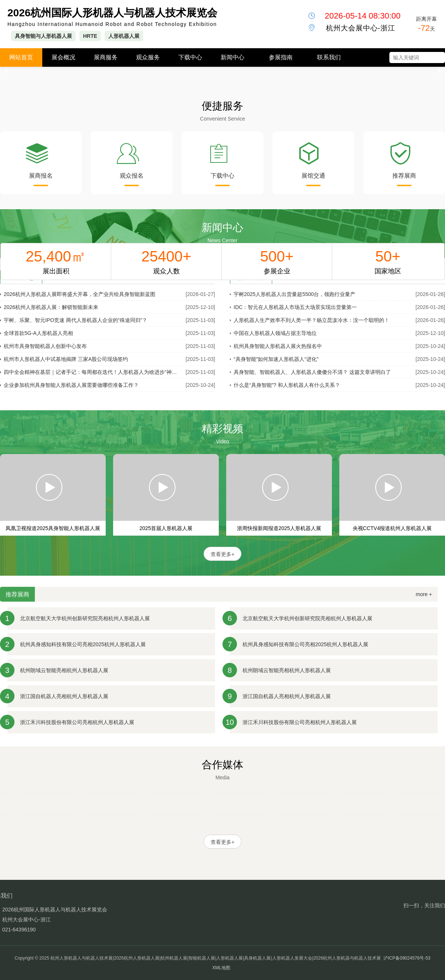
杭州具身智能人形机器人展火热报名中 (278, 346)
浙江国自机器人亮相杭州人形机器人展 (64, 696)
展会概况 (63, 57)
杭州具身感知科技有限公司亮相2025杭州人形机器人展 (83, 644)
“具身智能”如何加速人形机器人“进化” (276, 359)
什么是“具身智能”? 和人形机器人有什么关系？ (287, 385)
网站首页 (21, 57)
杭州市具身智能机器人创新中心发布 (45, 346)
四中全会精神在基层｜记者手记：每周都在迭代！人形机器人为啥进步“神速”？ (93, 372)
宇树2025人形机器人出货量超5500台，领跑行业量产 (294, 294)
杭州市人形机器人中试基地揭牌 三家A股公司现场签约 (66, 359)
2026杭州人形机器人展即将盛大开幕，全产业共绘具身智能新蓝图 (80, 294)
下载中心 (190, 57)
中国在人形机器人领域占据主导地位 (275, 333)
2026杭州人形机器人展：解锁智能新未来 (51, 307)
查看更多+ (222, 554)
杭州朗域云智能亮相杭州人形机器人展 (64, 670)
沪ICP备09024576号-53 (407, 958)
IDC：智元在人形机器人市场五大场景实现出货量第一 (295, 307)
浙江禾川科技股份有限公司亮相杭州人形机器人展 (77, 722)
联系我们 (329, 57)
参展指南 (281, 57)
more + (424, 594)
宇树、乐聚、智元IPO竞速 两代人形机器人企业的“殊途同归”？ (75, 320)
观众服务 (148, 57)
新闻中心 (233, 57)
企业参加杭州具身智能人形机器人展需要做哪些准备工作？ (71, 385)
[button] (436, 70)
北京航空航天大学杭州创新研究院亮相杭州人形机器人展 (85, 618)
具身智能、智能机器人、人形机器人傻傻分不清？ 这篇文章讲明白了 (312, 372)
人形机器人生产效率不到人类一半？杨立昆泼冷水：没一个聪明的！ (311, 320)
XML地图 (221, 968)
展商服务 (106, 57)
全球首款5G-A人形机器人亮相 (38, 333)
